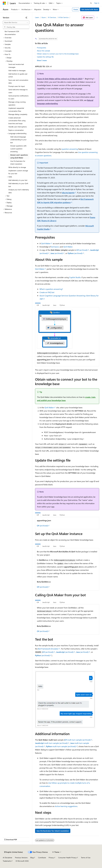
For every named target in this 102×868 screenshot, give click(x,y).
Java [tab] (55, 305)
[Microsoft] (4, 3)
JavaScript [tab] (46, 305)
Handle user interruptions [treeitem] (18, 127)
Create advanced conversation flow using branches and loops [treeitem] (17, 121)
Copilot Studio (75, 277)
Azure (44, 17)
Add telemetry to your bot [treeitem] (18, 180)
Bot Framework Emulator (48, 649)
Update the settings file (45, 57)
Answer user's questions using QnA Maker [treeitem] (19, 156)
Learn (37, 17)
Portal (76, 9)
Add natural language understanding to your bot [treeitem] (18, 140)
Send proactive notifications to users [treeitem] (18, 97)
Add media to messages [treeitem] (17, 70)
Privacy (51, 858)
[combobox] (16, 22)
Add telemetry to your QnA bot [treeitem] (18, 185)
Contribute (42, 858)
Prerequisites (42, 48)
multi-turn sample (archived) (77, 740)
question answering (70, 149)
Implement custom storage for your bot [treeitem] (18, 172)
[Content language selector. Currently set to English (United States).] (14, 852)
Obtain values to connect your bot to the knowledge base (58, 54)
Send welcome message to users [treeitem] (18, 91)
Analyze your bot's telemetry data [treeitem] (19, 191)
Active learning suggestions (66, 806)
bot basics (55, 247)
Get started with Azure (90, 9)
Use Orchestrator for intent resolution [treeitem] (18, 163)
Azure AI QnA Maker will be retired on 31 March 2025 (60, 79)
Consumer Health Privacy (67, 858)
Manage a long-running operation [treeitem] (17, 103)
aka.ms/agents (68, 193)
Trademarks (7, 861)
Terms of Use (86, 858)
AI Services (52, 17)
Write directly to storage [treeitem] (17, 167)
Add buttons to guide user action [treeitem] (18, 75)
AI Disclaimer (8, 858)
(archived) (82, 250)
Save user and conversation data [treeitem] (18, 82)
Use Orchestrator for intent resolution (53, 831)
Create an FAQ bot (47, 292)
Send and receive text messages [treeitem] (16, 66)
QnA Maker (46, 243)
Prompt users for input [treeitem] (17, 86)
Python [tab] (62, 305)
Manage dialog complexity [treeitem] (18, 114)
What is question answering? (51, 289)
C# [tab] (38, 305)
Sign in (97, 3)
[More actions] (97, 18)
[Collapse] (26, 18)
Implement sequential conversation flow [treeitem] (16, 110)
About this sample (43, 51)
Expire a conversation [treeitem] (16, 130)
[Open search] (91, 3)
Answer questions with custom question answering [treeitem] (18, 149)
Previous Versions (21, 858)
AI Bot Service (63, 17)
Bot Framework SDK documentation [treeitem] (12, 33)
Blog (32, 858)
